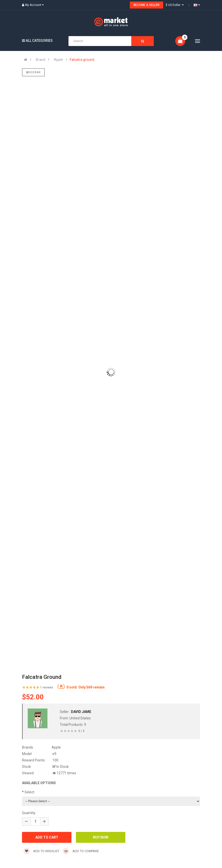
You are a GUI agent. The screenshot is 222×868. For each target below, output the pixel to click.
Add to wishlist (41, 851)
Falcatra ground (82, 60)
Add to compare (81, 851)
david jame (81, 712)
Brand (41, 60)
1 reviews (47, 687)
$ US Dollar (175, 5)
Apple (58, 60)
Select (29, 792)
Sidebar (33, 72)
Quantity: (29, 813)
